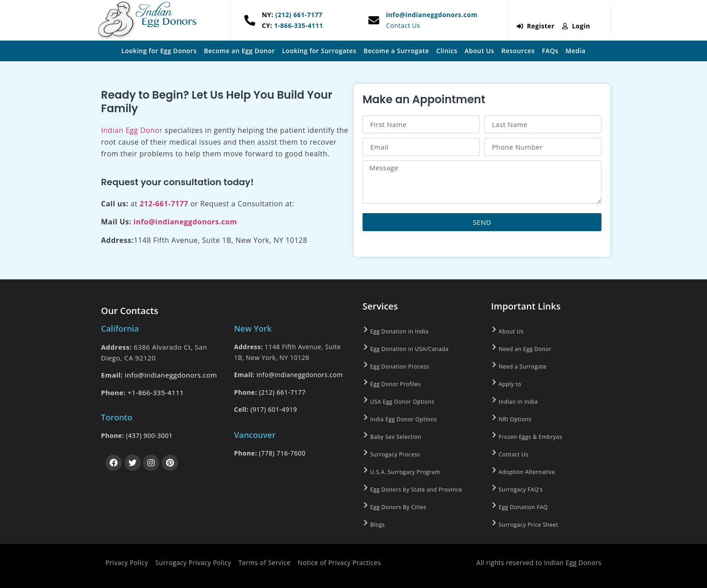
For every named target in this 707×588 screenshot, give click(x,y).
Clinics (447, 51)
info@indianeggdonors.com (432, 15)
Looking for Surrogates (319, 51)
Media (575, 51)
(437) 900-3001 (149, 435)
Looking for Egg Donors (159, 51)
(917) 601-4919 (273, 409)
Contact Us (403, 25)
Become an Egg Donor (239, 51)
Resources (518, 51)
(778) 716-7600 (282, 453)
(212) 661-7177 (298, 15)
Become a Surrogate (396, 51)
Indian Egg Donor (132, 130)
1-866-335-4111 (298, 25)
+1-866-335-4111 (156, 392)
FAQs (550, 51)
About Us (479, 51)
